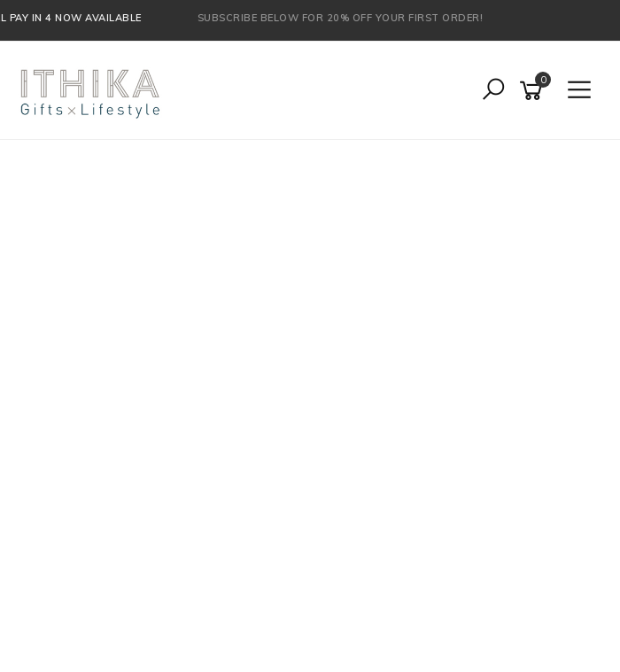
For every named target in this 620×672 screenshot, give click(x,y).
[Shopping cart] (534, 91)
